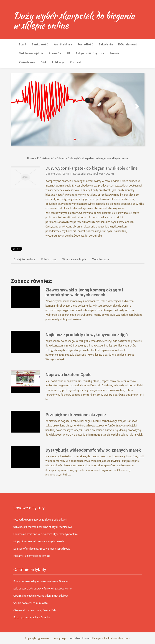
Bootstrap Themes (80, 638)
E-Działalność (45, 158)
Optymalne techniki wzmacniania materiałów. (41, 596)
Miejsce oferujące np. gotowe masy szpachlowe (42, 549)
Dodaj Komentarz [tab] (24, 259)
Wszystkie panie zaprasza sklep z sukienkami (40, 520)
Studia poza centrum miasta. (31, 603)
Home (31, 158)
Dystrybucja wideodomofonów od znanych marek (93, 450)
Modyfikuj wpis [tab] (101, 259)
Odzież (61, 158)
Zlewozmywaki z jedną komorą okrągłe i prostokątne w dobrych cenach (84, 292)
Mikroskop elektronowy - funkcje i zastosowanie (42, 589)
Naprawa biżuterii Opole (68, 375)
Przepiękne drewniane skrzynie (76, 415)
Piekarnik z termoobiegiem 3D (32, 556)
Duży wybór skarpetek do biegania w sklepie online (98, 158)
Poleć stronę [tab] (49, 259)
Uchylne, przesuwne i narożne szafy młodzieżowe (43, 527)
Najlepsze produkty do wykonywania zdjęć (87, 335)
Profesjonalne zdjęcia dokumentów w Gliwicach (42, 581)
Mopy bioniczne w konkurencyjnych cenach (39, 541)
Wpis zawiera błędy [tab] (74, 259)
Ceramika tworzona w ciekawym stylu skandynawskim (45, 534)
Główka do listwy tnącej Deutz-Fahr (35, 610)
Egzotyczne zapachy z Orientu (32, 618)
